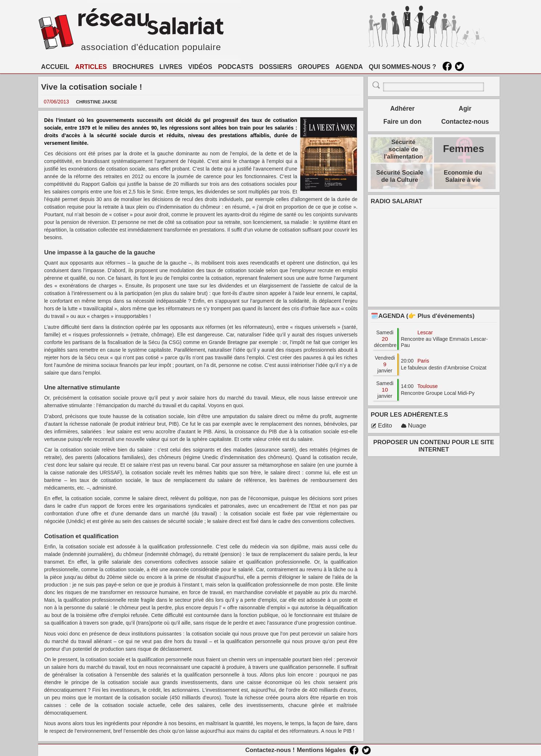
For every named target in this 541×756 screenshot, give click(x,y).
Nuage (414, 426)
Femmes (464, 149)
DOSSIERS (276, 67)
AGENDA (349, 67)
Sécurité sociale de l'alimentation (403, 149)
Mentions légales (321, 750)
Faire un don (402, 122)
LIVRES (171, 67)
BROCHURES (133, 67)
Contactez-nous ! (270, 750)
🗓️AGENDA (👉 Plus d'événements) (423, 316)
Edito (381, 426)
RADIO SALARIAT (396, 201)
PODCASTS (235, 67)
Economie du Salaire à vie (463, 176)
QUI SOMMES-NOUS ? (403, 67)
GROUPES (314, 67)
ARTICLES (91, 67)
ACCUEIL (55, 67)
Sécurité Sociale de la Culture (400, 176)
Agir (465, 109)
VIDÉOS (200, 67)
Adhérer (402, 109)
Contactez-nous (465, 122)
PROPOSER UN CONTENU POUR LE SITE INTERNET (434, 446)
